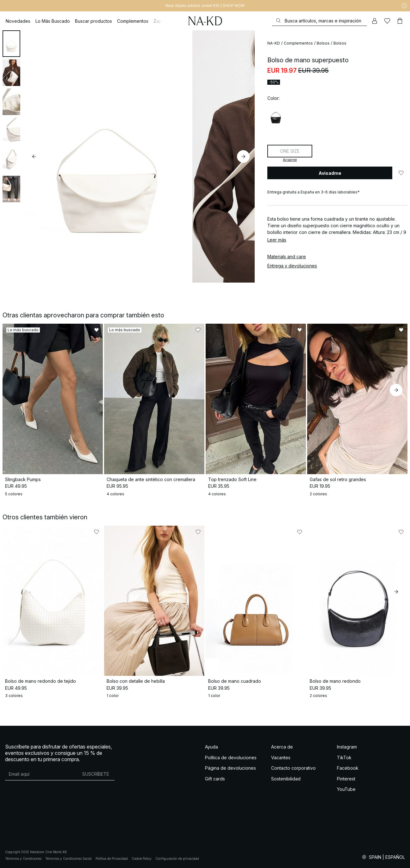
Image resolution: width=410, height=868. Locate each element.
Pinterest (346, 779)
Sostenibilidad (286, 779)
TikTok (344, 758)
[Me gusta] (387, 21)
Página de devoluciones (230, 768)
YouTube (346, 789)
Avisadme (330, 173)
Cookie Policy (142, 859)
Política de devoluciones (231, 758)
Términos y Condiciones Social (68, 859)
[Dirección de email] (41, 774)
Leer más (277, 240)
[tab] (11, 44)
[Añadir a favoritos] (401, 173)
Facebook (348, 768)
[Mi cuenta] (375, 21)
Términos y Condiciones (23, 859)
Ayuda (211, 747)
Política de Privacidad (112, 859)
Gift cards (215, 779)
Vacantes (281, 758)
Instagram (347, 747)
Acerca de (282, 747)
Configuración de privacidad (177, 859)
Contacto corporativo (293, 768)
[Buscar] (320, 21)
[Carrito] (400, 21)
